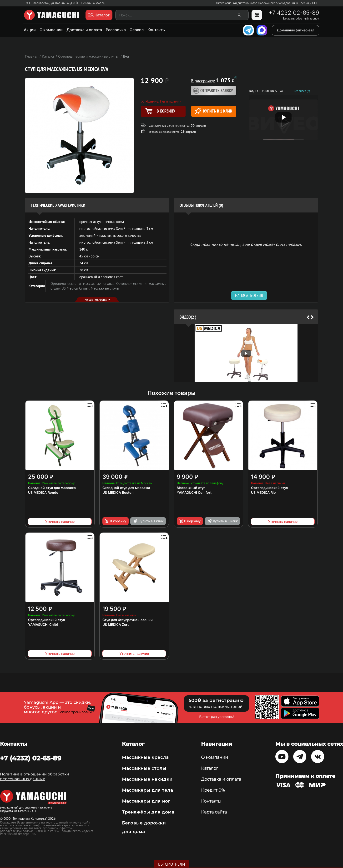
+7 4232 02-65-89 (294, 13)
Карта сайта (214, 812)
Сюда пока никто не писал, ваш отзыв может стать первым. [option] (246, 244)
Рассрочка (116, 30)
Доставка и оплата (84, 30)
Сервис (137, 30)
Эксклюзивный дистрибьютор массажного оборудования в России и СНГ (267, 3)
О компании (51, 30)
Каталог (209, 768)
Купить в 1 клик (214, 111)
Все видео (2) (302, 91)
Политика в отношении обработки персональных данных (35, 777)
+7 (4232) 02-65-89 (31, 758)
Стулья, (85, 288)
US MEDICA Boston (118, 492)
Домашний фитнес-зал (295, 30)
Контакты (156, 30)
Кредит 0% (213, 790)
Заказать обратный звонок (301, 19)
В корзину (115, 521)
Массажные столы (105, 288)
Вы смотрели (172, 864)
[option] (246, 353)
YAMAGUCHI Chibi (43, 624)
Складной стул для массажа (52, 488)
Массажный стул (191, 488)
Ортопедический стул (269, 488)
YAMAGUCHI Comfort (194, 492)
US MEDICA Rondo (43, 492)
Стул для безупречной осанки (128, 620)
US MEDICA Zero (116, 624)
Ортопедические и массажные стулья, (83, 284)
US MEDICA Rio (263, 492)
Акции (30, 30)
